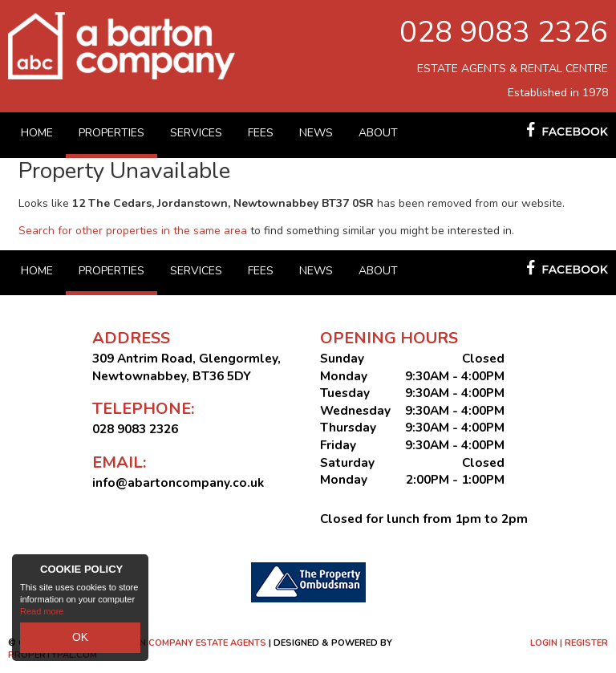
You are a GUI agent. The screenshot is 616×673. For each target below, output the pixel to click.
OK (80, 640)
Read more (42, 617)
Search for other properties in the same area (133, 231)
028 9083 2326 (504, 32)
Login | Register (569, 643)
